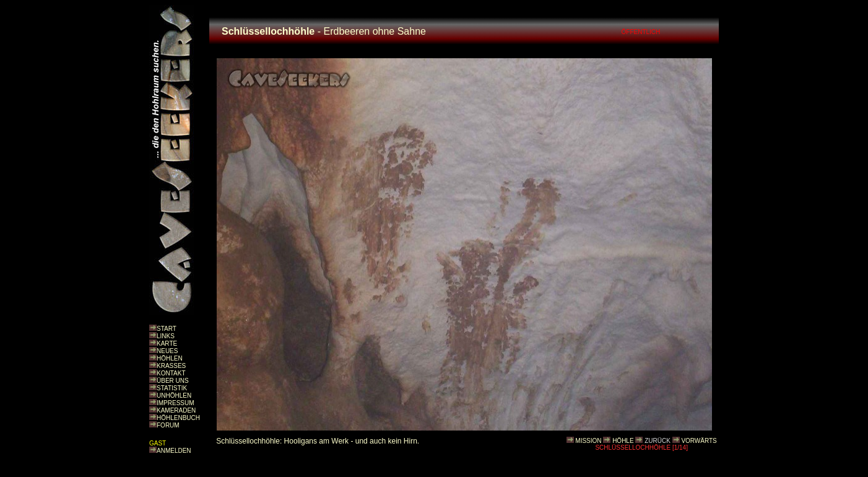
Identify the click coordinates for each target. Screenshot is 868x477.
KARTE (167, 344)
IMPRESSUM (176, 403)
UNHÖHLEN (174, 396)
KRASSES (171, 366)
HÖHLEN (170, 358)
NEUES (167, 351)
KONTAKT (171, 373)
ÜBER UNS (173, 381)
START (167, 329)
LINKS (166, 336)
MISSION (588, 441)
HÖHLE (623, 441)
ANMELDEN (174, 451)
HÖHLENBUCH (178, 418)
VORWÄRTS (699, 441)
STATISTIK (172, 388)
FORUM (168, 425)
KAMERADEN (176, 410)
